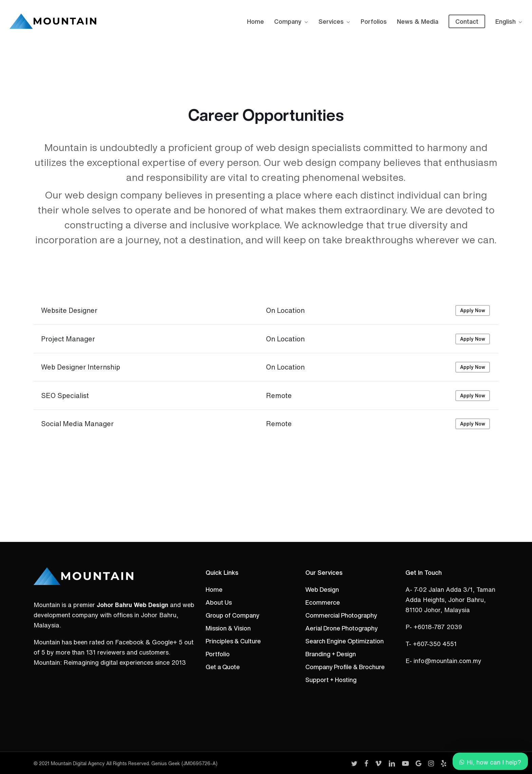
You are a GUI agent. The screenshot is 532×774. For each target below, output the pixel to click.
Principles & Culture (233, 641)
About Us (219, 602)
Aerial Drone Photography (341, 628)
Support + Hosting (331, 680)
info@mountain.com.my (448, 661)
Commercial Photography (341, 615)
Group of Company (232, 615)
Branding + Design (331, 654)
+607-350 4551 (435, 644)
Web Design (322, 589)
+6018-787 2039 (438, 627)
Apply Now (473, 329)
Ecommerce (323, 602)
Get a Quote (223, 667)
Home (214, 589)
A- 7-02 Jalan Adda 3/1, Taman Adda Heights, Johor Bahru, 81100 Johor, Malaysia (450, 600)
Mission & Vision (228, 628)
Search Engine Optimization (345, 641)
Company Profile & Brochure (345, 667)
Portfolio (218, 654)
